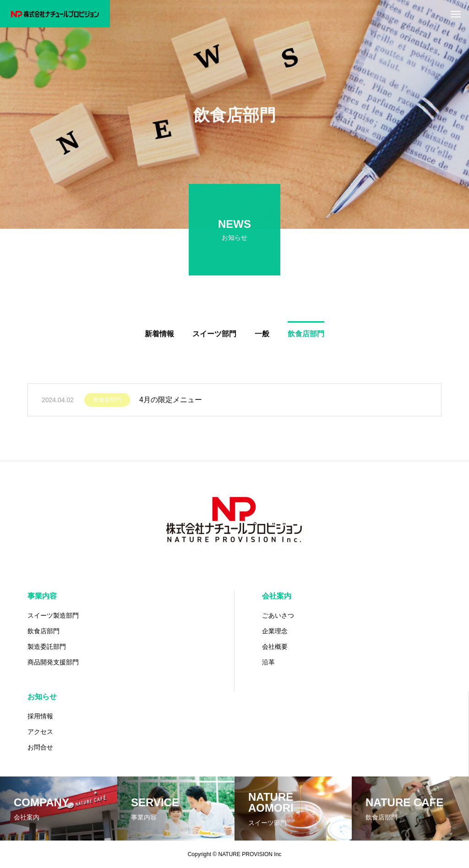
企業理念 (275, 631)
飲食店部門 (107, 402)
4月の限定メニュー (171, 402)
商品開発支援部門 (53, 662)
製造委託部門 (47, 647)
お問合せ (40, 747)
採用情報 (40, 716)
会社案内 (277, 596)
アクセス (40, 732)
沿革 (268, 662)
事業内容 (42, 596)
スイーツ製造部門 (53, 615)
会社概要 (275, 647)
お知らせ (42, 697)
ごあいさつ (278, 615)
